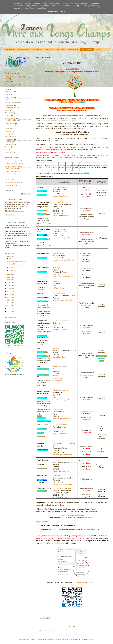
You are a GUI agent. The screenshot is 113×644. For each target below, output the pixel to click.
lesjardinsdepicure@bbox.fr (63, 300)
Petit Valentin (9, 136)
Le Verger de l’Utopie (61, 187)
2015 (9, 303)
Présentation (9, 139)
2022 (9, 283)
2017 (9, 297)
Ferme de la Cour (59, 476)
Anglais (7, 79)
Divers (7, 100)
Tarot (7, 150)
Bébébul (8, 81)
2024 (9, 277)
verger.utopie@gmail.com (62, 196)
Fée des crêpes (58, 254)
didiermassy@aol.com (61, 330)
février (11, 268)
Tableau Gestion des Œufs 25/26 (102, 359)
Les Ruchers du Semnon (62, 321)
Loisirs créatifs (10, 123)
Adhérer (98, 50)
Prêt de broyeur (10, 142)
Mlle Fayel (57, 268)
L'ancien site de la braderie (14, 163)
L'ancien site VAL (11, 174)
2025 (9, 274)
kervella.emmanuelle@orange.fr (64, 260)
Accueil (72, 626)
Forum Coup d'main (11, 185)
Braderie (8, 87)
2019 (9, 291)
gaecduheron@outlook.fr (62, 216)
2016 (9, 300)
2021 (9, 286)
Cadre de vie (9, 92)
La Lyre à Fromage (59, 229)
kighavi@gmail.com (60, 357)
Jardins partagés (10, 118)
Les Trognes (57, 460)
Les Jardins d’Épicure (60, 294)
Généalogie (9, 113)
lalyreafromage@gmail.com (63, 238)
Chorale (8, 95)
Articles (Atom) (50, 631)
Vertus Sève (41, 437)
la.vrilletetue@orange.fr (61, 497)
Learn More (53, 11)
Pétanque (8, 134)
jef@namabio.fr (58, 288)
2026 (9, 256)
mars (11, 259)
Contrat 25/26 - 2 (43, 369)
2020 (9, 289)
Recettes (8, 147)
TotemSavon (57, 410)
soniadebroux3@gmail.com (63, 400)
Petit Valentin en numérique (14, 183)
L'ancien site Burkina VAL (13, 171)
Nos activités (37, 50)
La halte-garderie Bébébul (13, 166)
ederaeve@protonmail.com (63, 455)
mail (38, 225)
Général (8, 116)
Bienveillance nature (12, 84)
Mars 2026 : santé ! (15, 264)
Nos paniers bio (87, 50)
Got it (63, 11)
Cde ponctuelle (42, 191)
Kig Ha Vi (56, 348)
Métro (7, 129)
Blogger (91, 640)
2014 (9, 306)
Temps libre (9, 152)
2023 (9, 280)
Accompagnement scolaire (14, 76)
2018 (9, 294)
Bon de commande (41, 417)
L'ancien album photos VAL (14, 161)
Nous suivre (61, 50)
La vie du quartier (11, 121)
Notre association (24, 50)
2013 (9, 309)
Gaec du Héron (58, 202)
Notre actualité (10, 50)
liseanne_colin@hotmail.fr (62, 418)
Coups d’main (9, 97)
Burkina (7, 89)
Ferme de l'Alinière (60, 367)
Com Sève (40, 433)
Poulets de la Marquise (61, 390)
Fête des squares (11, 108)
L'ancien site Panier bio (13, 169)
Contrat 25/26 (42, 211)
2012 (9, 311)
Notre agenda (49, 50)
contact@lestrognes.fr (61, 471)
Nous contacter (73, 50)
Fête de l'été (9, 105)
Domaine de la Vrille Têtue (62, 489)
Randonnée (9, 144)
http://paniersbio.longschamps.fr (85, 583)
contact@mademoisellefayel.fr (64, 277)
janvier (11, 270)
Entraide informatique (12, 102)
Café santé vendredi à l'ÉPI (18, 261)
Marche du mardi (10, 126)
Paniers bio (9, 131)
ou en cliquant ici (10, 217)
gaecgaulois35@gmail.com (62, 485)
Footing (7, 110)
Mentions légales (10, 317)
